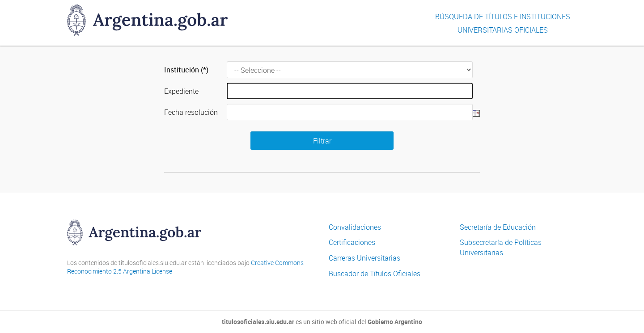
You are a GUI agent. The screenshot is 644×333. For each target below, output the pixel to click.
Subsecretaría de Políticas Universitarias (501, 247)
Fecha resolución (191, 112)
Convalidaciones (355, 227)
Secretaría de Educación (498, 227)
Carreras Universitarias (364, 258)
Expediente (181, 91)
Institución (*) (186, 70)
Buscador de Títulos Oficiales (375, 274)
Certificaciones (352, 242)
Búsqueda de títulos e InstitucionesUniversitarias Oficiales (503, 23)
